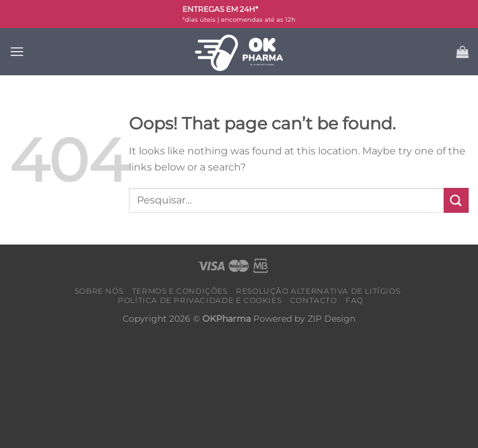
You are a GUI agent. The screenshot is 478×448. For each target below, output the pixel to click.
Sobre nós (99, 291)
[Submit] (456, 200)
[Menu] (17, 51)
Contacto (314, 300)
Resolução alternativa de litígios (318, 291)
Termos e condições (180, 291)
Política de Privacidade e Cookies (199, 300)
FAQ (354, 300)
